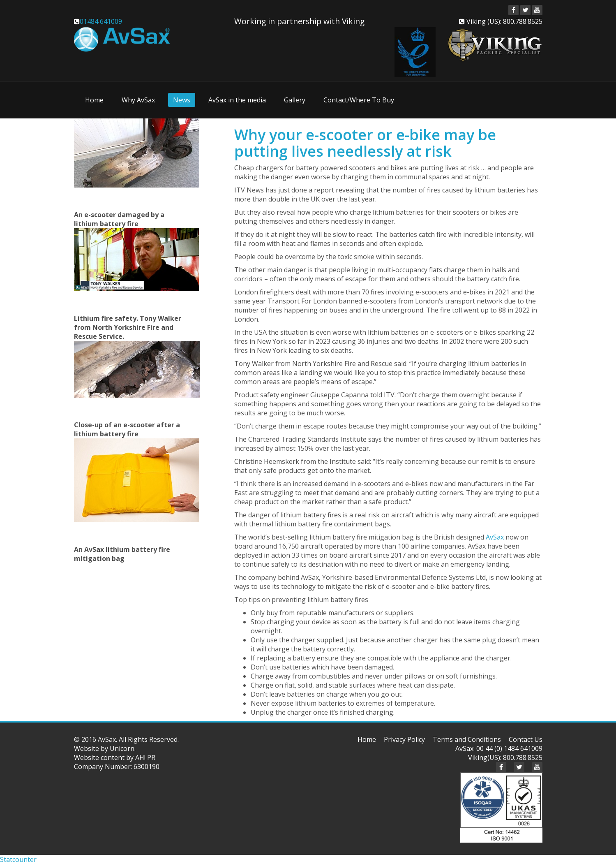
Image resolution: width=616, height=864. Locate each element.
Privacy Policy (404, 739)
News (182, 100)
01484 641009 (101, 21)
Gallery (295, 100)
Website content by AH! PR (115, 757)
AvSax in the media (237, 100)
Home (94, 100)
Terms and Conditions (467, 739)
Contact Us (526, 739)
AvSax (495, 537)
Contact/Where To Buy (359, 100)
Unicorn (122, 748)
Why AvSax (138, 100)
